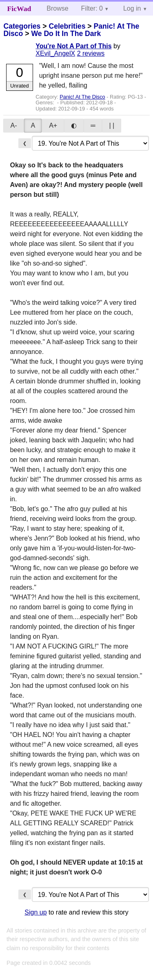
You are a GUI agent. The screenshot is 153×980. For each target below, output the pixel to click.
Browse (57, 8)
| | (112, 125)
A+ (53, 125)
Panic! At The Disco (82, 97)
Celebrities (67, 26)
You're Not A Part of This (73, 46)
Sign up (35, 912)
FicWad (19, 9)
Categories (22, 26)
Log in (132, 8)
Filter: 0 (92, 8)
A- (13, 125)
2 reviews (91, 53)
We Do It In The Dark (66, 34)
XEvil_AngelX (55, 53)
